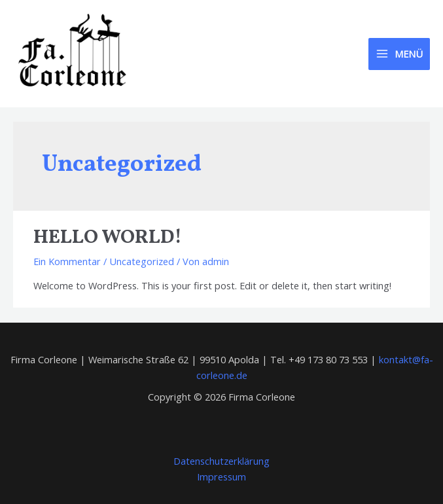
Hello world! (108, 238)
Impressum (221, 477)
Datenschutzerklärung (221, 461)
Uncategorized (142, 261)
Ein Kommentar (67, 261)
